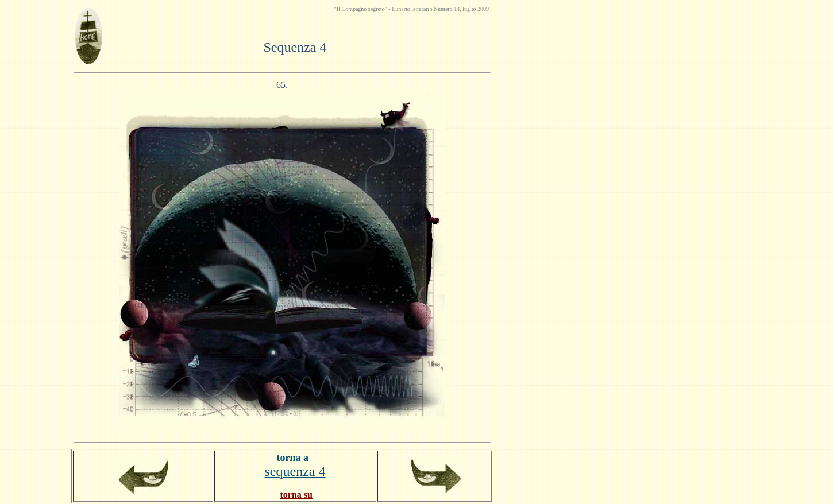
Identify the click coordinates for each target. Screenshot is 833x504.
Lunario (402, 9)
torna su (296, 495)
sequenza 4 (295, 471)
